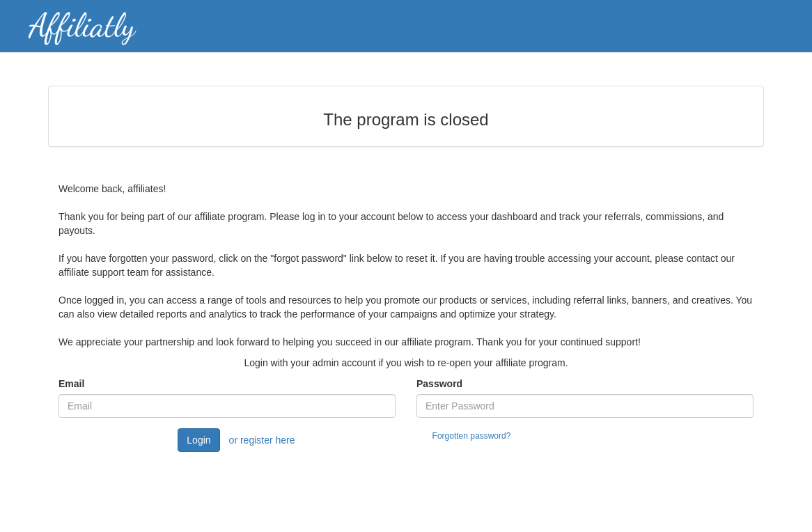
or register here (262, 440)
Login (198, 440)
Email (71, 384)
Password (439, 384)
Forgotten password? (472, 436)
